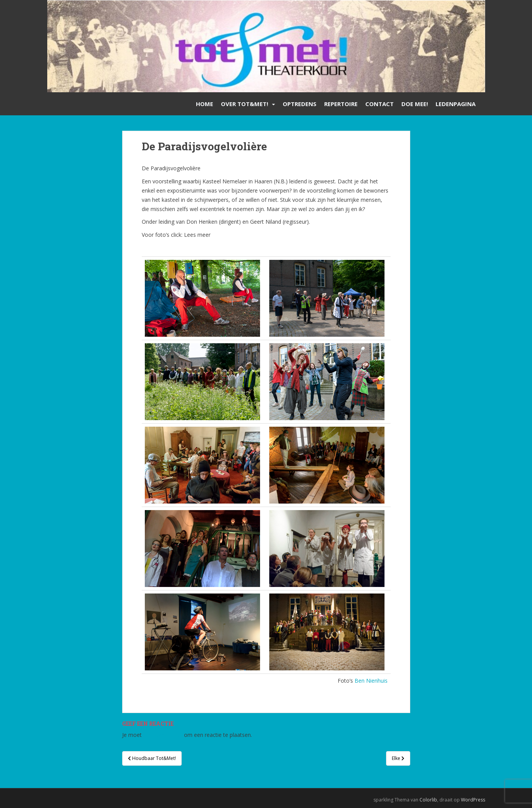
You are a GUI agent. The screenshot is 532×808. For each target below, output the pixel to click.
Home (205, 104)
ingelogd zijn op (163, 735)
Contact (380, 104)
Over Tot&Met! (244, 104)
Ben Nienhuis (371, 681)
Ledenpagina (456, 104)
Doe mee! (415, 104)
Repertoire (341, 104)
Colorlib (428, 800)
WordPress (473, 800)
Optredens (300, 104)
